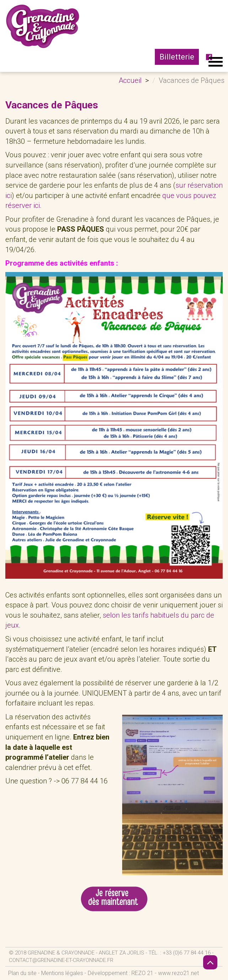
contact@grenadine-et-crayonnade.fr (61, 960)
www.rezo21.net (178, 973)
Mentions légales (62, 973)
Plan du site (22, 973)
